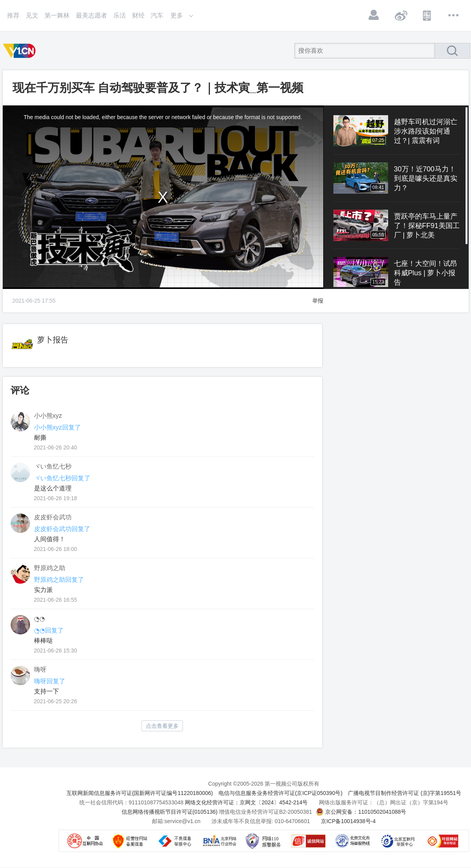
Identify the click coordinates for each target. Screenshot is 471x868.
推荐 (13, 15)
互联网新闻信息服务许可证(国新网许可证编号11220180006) (140, 793)
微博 (401, 15)
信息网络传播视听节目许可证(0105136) (170, 812)
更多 (454, 15)
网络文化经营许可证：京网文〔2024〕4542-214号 (246, 802)
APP (427, 15)
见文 (32, 15)
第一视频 (21, 51)
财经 (138, 15)
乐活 (120, 15)
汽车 (157, 15)
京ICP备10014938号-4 (348, 821)
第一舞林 (57, 15)
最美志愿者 (91, 15)
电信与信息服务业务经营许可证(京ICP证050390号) (280, 793)
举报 (318, 301)
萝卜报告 (53, 340)
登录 (374, 15)
